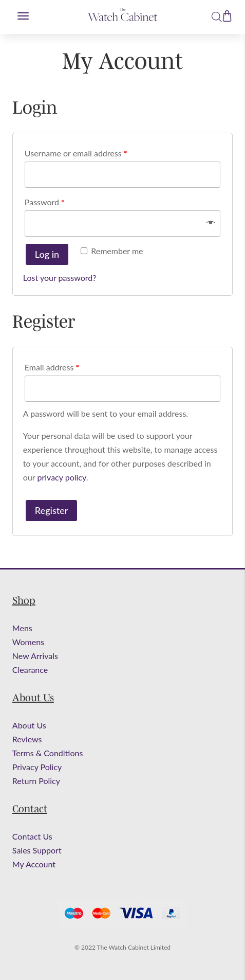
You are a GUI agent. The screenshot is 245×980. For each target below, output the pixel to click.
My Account (34, 864)
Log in (47, 254)
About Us (29, 725)
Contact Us (32, 836)
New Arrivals (35, 656)
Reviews (27, 739)
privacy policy (61, 477)
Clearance (30, 670)
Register (51, 510)
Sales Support (37, 850)
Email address (52, 367)
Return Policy (36, 781)
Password (45, 202)
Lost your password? (60, 278)
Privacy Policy (37, 767)
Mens (22, 628)
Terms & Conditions (48, 753)
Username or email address (76, 153)
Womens (28, 642)
